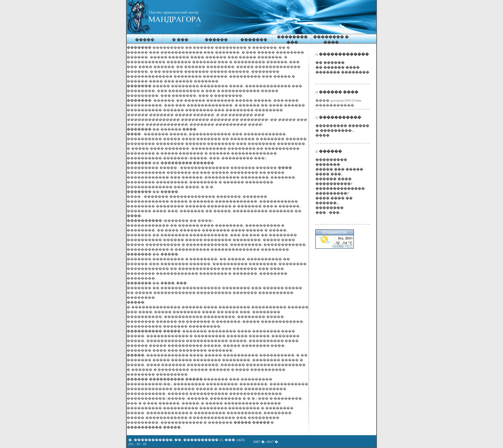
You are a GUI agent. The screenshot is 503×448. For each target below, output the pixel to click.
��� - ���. (328, 212)
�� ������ (330, 62)
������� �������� (342, 72)
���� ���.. (329, 174)
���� (322, 135)
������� (254, 40)
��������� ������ (342, 126)
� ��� (180, 40)
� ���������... (335, 130)
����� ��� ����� (339, 169)
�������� (329, 208)
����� (145, 40)
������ (216, 40)
